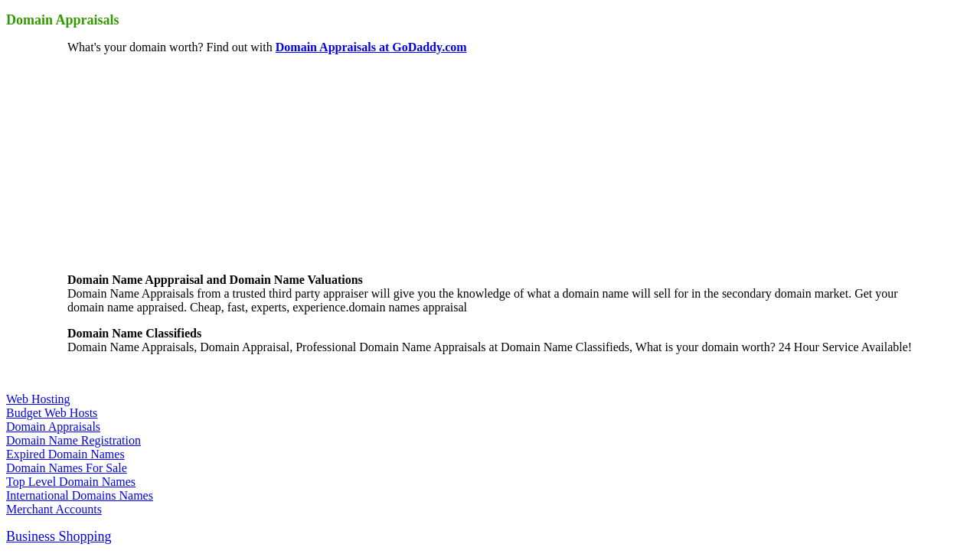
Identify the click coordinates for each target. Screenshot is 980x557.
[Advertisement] (182, 162)
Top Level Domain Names (71, 482)
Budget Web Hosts (52, 413)
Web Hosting (38, 399)
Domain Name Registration (73, 440)
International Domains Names (80, 495)
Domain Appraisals (53, 427)
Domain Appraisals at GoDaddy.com (371, 47)
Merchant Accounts (54, 509)
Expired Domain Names (65, 454)
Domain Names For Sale (67, 468)
